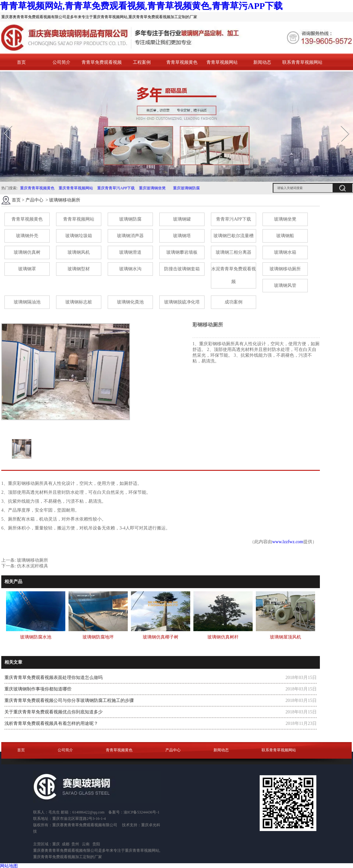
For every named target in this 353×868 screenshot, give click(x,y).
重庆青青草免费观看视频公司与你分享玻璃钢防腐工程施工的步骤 (69, 700)
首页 (21, 62)
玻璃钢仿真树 (27, 252)
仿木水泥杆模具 (32, 566)
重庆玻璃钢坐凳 (152, 188)
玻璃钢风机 (79, 252)
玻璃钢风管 (285, 285)
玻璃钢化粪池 (130, 302)
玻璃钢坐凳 (285, 219)
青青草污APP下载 (234, 219)
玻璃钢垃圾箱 (79, 236)
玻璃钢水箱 (285, 252)
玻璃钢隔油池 (27, 302)
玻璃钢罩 (27, 269)
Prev (4, 124)
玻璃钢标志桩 (79, 302)
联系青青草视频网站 (302, 62)
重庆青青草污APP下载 (115, 188)
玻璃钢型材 (79, 269)
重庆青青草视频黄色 (37, 188)
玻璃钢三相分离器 (234, 252)
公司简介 (61, 62)
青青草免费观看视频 (102, 62)
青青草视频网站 (222, 62)
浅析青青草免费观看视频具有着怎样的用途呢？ (51, 723)
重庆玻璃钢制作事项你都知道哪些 (38, 689)
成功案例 (234, 302)
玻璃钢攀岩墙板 (182, 252)
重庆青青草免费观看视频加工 (58, 857)
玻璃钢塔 (182, 236)
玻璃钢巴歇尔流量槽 (234, 236)
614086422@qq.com (88, 812)
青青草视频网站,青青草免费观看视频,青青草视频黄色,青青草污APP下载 (141, 6)
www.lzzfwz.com (288, 542)
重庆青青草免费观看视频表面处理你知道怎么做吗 (54, 678)
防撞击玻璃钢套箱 (182, 269)
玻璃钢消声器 (130, 236)
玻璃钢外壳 (27, 236)
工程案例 (142, 62)
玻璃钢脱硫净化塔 (182, 302)
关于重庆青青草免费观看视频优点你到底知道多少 (54, 712)
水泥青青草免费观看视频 (234, 275)
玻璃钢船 (285, 236)
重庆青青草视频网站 (76, 188)
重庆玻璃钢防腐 (186, 188)
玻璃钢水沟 (130, 269)
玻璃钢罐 (182, 219)
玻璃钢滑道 (130, 252)
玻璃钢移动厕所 (285, 269)
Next (341, 124)
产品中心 (34, 200)
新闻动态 (262, 62)
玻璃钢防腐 (130, 219)
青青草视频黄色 (182, 62)
